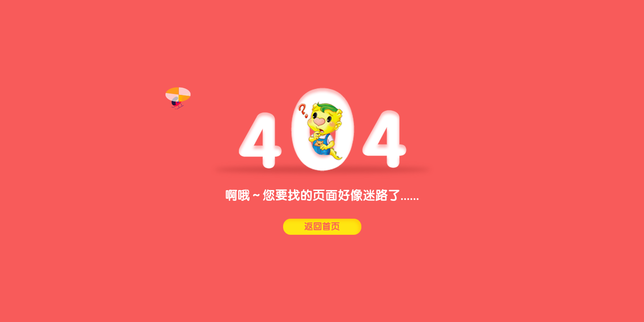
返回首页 (322, 227)
